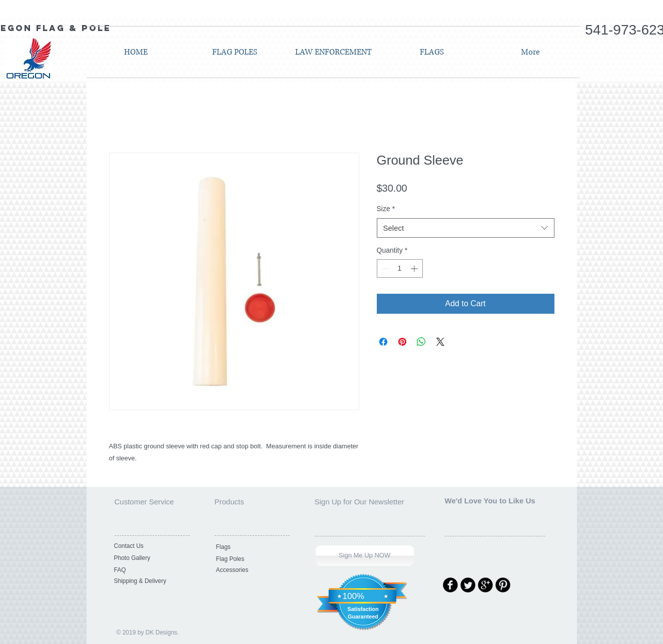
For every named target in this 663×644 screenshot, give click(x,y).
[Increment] (415, 268)
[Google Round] (485, 585)
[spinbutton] (400, 268)
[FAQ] (148, 570)
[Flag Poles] (250, 559)
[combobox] (466, 228)
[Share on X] (440, 342)
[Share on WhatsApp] (421, 342)
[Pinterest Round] (503, 585)
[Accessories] (250, 570)
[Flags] (250, 547)
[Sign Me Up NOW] (365, 556)
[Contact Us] (148, 546)
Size (386, 209)
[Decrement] (385, 268)
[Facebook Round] (450, 585)
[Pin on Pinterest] (402, 342)
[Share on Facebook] (383, 342)
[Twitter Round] (468, 585)
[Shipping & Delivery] (148, 581)
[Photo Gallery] (148, 558)
